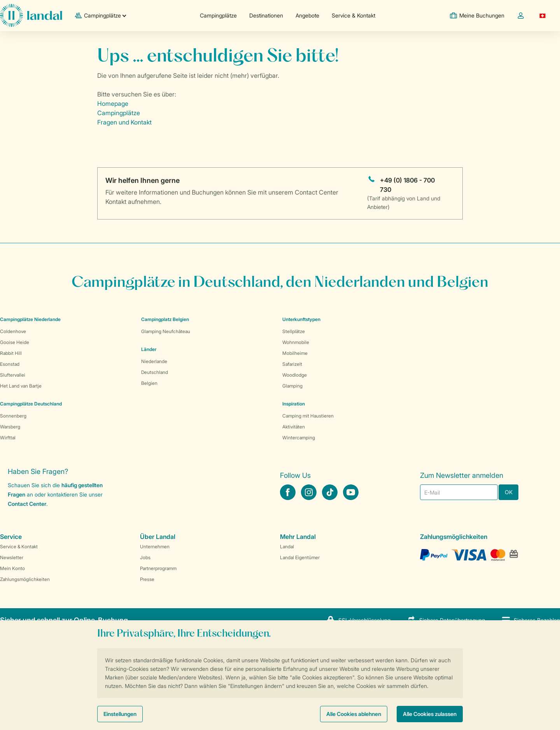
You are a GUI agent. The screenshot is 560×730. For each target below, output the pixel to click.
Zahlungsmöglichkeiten (25, 579)
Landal (287, 547)
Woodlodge (295, 375)
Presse (147, 579)
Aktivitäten (294, 427)
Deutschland (155, 372)
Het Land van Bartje (21, 386)
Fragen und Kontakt (124, 122)
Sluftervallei (13, 375)
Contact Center (27, 504)
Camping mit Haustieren (308, 416)
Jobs (145, 557)
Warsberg (10, 427)
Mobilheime (295, 353)
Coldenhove (13, 331)
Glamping (292, 386)
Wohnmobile (296, 342)
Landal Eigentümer (300, 557)
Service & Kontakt (353, 15)
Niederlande (154, 361)
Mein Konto (12, 568)
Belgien (149, 383)
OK (509, 492)
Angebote (307, 15)
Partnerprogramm (158, 568)
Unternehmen (155, 547)
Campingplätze (218, 15)
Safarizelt (292, 364)
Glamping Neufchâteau (166, 331)
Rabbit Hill (11, 353)
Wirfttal (8, 438)
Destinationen (266, 15)
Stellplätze (294, 331)
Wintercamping (299, 438)
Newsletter (12, 557)
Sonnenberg (13, 416)
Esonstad (10, 364)
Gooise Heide (15, 342)
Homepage (113, 104)
